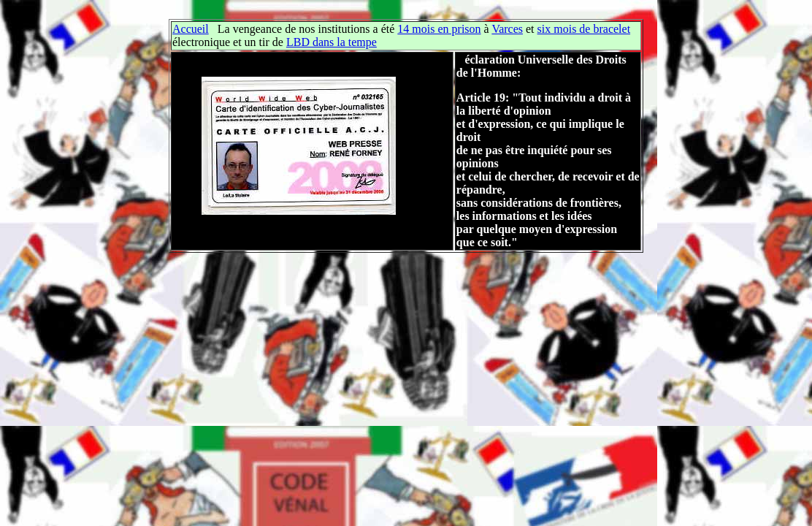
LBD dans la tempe (332, 42)
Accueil (191, 29)
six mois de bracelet (584, 29)
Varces (507, 29)
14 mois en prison (439, 29)
